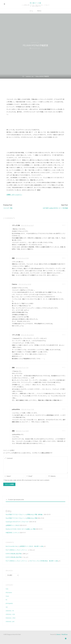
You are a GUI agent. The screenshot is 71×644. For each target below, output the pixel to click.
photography (9, 603)
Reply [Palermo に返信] (64, 284)
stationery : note (10, 614)
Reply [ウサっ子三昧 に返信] (64, 225)
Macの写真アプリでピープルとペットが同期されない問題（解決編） (25, 515)
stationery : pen (35, 42)
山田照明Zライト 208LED (13, 525)
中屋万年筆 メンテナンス (13, 533)
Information (9, 593)
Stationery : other (11, 618)
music (7, 596)
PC (6, 600)
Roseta (58, 635)
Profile (39, 11)
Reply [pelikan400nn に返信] (64, 409)
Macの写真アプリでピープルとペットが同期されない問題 (21, 518)
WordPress (65, 635)
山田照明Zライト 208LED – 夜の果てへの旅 (31, 546)
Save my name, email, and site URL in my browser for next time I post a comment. (27, 480)
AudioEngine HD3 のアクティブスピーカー (17, 522)
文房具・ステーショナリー (14, 195)
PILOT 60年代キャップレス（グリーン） (17, 550)
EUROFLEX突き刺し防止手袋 (13, 554)
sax (7, 607)
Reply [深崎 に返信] (64, 258)
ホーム (31, 11)
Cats (7, 589)
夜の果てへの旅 (35, 3)
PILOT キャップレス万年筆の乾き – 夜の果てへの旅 (44, 561)
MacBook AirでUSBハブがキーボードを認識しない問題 (21, 529)
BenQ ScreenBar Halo (12, 546)
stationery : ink (10, 611)
